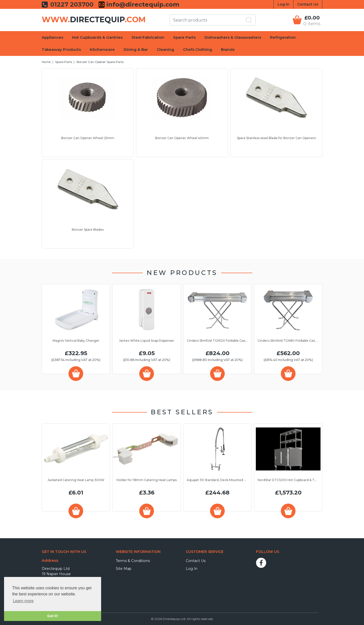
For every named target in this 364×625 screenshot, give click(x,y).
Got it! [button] (53, 616)
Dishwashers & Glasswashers (233, 37)
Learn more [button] (23, 601)
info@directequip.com (142, 5)
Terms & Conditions (133, 561)
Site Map (124, 569)
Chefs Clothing (198, 49)
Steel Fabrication (148, 37)
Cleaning (165, 49)
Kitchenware (102, 49)
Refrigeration (283, 37)
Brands (228, 49)
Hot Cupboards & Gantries (97, 37)
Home (46, 62)
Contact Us (308, 4)
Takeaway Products (61, 49)
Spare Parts (184, 37)
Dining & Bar (136, 49)
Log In (283, 4)
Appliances (52, 37)
